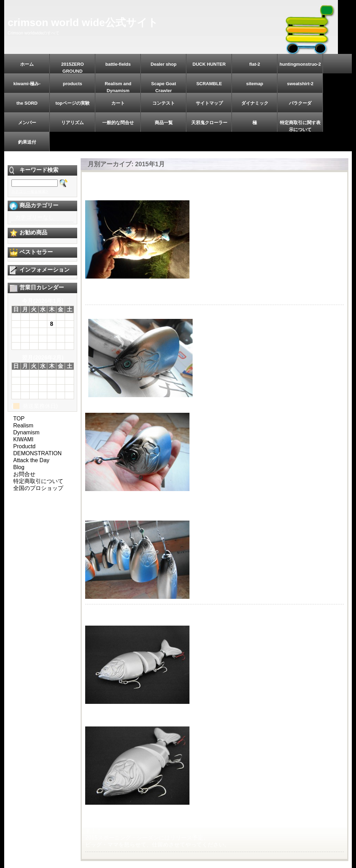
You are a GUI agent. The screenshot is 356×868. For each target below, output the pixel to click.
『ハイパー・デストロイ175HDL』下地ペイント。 (160, 312)
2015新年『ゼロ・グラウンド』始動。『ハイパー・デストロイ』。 (180, 611)
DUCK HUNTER (209, 64)
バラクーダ (300, 103)
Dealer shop (163, 64)
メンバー (27, 123)
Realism (23, 425)
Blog (19, 467)
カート (118, 103)
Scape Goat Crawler (164, 87)
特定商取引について (38, 481)
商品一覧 (164, 123)
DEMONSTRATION (37, 453)
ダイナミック (255, 103)
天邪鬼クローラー (209, 123)
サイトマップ (209, 103)
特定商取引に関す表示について (300, 126)
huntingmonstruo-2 (300, 64)
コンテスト (164, 103)
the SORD (27, 103)
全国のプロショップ (38, 488)
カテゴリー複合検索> (30, 191)
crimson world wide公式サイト (83, 22)
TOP (19, 419)
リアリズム (72, 123)
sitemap (255, 84)
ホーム (27, 64)
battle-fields (118, 64)
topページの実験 (72, 103)
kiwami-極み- (27, 84)
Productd (24, 446)
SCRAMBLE (209, 84)
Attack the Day (31, 460)
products (73, 84)
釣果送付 (27, 142)
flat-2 (255, 64)
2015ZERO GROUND (72, 67)
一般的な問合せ (118, 123)
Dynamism (26, 432)
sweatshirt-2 (300, 84)
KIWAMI (23, 439)
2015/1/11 (101, 186)
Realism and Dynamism (118, 87)
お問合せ (24, 474)
